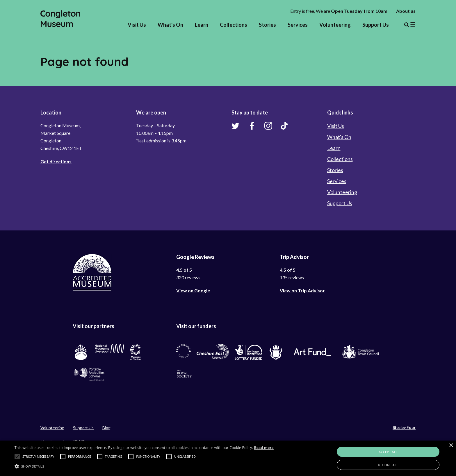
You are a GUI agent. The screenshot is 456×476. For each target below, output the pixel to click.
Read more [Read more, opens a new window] (264, 448)
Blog (106, 428)
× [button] (451, 446)
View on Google (193, 290)
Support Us (376, 25)
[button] (17, 457)
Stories (267, 25)
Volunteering (335, 25)
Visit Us (137, 25)
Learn (202, 25)
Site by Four (404, 427)
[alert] (228, 458)
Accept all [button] (388, 452)
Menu (410, 25)
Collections (234, 25)
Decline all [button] (388, 465)
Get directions (56, 161)
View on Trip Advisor (302, 290)
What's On (170, 25)
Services (298, 25)
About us (406, 11)
